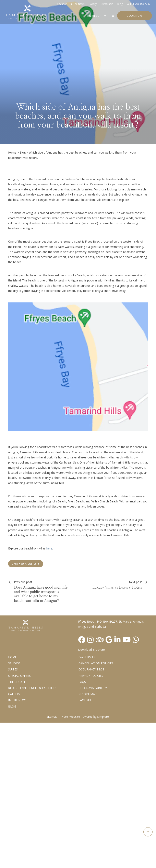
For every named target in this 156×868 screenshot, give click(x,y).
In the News (17, 700)
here (49, 548)
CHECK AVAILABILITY (93, 688)
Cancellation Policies (96, 663)
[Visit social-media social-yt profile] (127, 640)
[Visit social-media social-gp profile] (109, 640)
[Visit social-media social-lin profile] (117, 640)
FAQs (82, 682)
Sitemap (52, 717)
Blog (120, 4)
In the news (77, 4)
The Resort (95, 16)
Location (62, 4)
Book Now (135, 16)
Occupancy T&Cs (91, 669)
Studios (14, 663)
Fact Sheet (87, 700)
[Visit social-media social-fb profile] (82, 640)
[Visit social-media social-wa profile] (136, 640)
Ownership (107, 4)
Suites (13, 669)
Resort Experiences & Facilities (32, 688)
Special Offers (19, 676)
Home (12, 152)
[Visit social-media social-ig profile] (90, 640)
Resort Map (88, 694)
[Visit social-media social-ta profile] (100, 640)
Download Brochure (91, 650)
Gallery (93, 4)
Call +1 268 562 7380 (138, 4)
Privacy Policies (91, 676)
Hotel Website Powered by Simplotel (85, 717)
